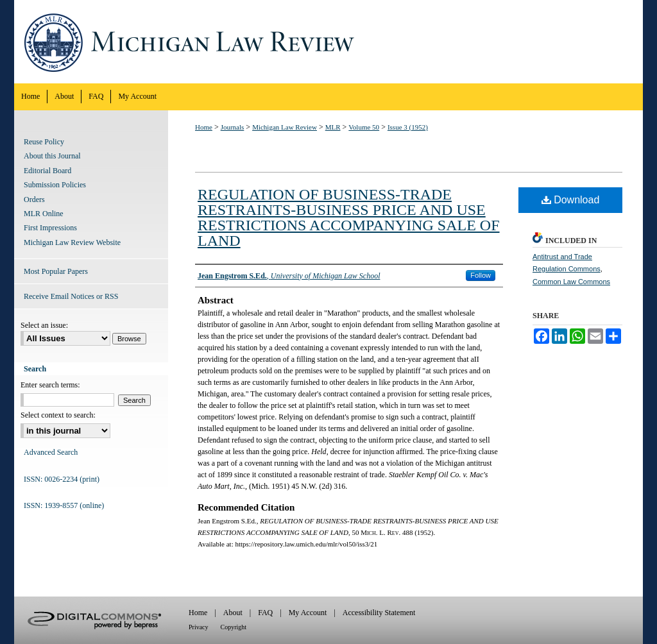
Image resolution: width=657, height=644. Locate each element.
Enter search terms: (50, 385)
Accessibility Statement (379, 613)
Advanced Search (51, 452)
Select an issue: (44, 325)
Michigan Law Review (328, 42)
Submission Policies (55, 185)
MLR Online (44, 214)
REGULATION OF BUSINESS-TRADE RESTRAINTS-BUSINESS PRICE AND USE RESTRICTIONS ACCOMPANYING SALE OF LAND (349, 217)
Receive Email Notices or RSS (71, 296)
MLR (333, 127)
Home (204, 127)
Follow (481, 275)
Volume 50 (364, 127)
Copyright (234, 627)
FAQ (265, 613)
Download (571, 200)
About (233, 613)
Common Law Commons (571, 282)
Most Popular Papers (56, 271)
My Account (308, 613)
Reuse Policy (44, 142)
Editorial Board (47, 171)
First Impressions (50, 228)
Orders (34, 199)
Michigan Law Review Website (72, 242)
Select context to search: (58, 415)
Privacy (199, 627)
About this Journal (52, 156)
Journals (233, 127)
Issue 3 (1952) (408, 127)
